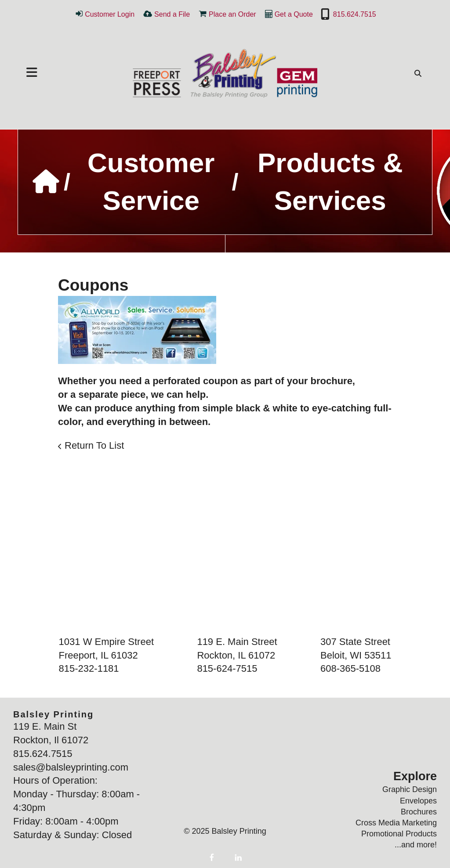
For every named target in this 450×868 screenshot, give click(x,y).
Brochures (419, 812)
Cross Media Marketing (396, 823)
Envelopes (418, 801)
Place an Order (232, 14)
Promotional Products (399, 834)
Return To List (94, 445)
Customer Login (110, 14)
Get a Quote (294, 14)
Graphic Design (410, 789)
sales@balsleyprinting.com (71, 767)
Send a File (172, 14)
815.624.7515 (355, 14)
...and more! (416, 845)
